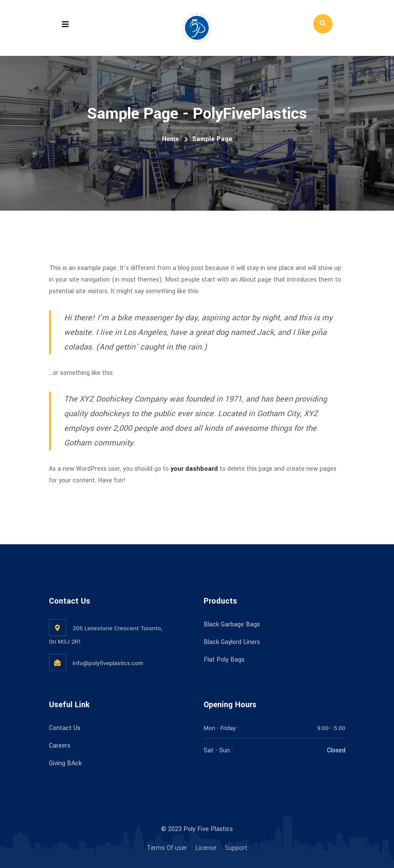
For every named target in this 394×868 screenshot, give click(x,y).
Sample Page (212, 139)
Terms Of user (167, 848)
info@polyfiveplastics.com (108, 663)
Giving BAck (65, 763)
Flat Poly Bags (224, 660)
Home (171, 139)
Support (236, 848)
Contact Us (65, 728)
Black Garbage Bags (232, 624)
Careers (60, 746)
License (206, 848)
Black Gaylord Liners (232, 642)
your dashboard (194, 469)
